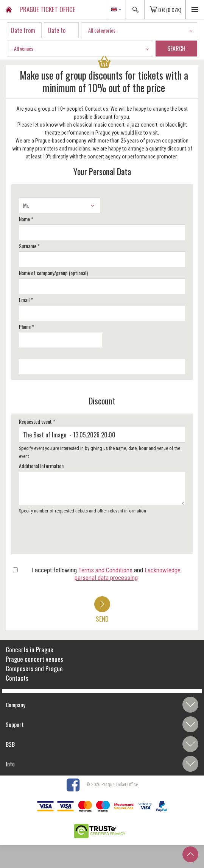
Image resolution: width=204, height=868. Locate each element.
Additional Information (41, 466)
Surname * (29, 246)
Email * (26, 300)
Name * (26, 219)
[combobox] (139, 30)
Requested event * (37, 421)
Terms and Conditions (105, 570)
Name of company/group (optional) (53, 273)
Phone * (26, 327)
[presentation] (75, 536)
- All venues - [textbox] (24, 48)
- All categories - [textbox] (102, 30)
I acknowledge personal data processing (128, 574)
